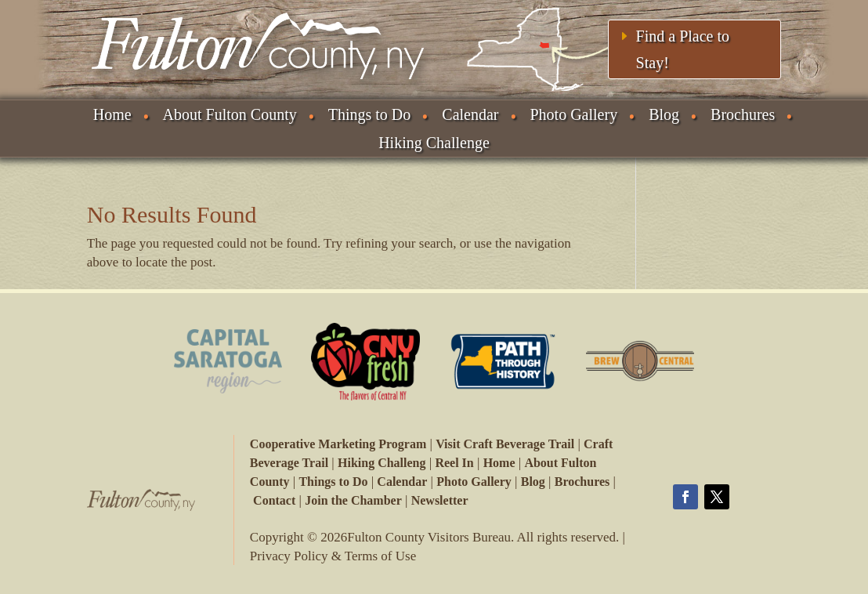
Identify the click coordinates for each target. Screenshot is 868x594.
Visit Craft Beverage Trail (505, 444)
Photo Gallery (574, 114)
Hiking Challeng (382, 463)
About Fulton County (230, 114)
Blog (664, 114)
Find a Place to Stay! (683, 49)
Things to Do (370, 114)
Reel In (454, 463)
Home (112, 114)
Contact (274, 500)
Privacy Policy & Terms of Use (333, 556)
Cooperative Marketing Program (338, 444)
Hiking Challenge (434, 143)
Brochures (743, 114)
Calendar (470, 114)
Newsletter (440, 500)
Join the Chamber (353, 500)
